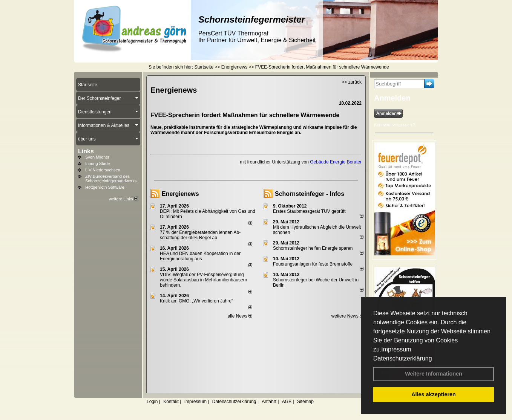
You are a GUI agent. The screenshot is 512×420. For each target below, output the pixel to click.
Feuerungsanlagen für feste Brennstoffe (313, 264)
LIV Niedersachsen (103, 170)
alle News (240, 316)
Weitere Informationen (434, 374)
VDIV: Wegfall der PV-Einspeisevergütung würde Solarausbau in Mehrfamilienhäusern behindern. (203, 280)
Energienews (180, 194)
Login (152, 402)
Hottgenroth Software (105, 187)
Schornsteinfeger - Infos (310, 194)
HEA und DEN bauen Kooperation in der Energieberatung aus (200, 256)
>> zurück (352, 82)
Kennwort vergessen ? (395, 125)
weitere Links (123, 199)
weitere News (347, 316)
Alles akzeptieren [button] (434, 394)
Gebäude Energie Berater (336, 162)
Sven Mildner (97, 157)
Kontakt (171, 402)
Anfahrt (269, 402)
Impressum (396, 349)
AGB (287, 402)
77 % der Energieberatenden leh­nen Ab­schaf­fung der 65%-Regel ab (200, 235)
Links (86, 151)
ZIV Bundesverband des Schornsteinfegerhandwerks (111, 179)
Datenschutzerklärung (403, 358)
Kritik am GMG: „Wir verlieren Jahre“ (196, 301)
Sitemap (305, 402)
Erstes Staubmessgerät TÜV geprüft (309, 211)
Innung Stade (97, 163)
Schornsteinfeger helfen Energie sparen (313, 248)
